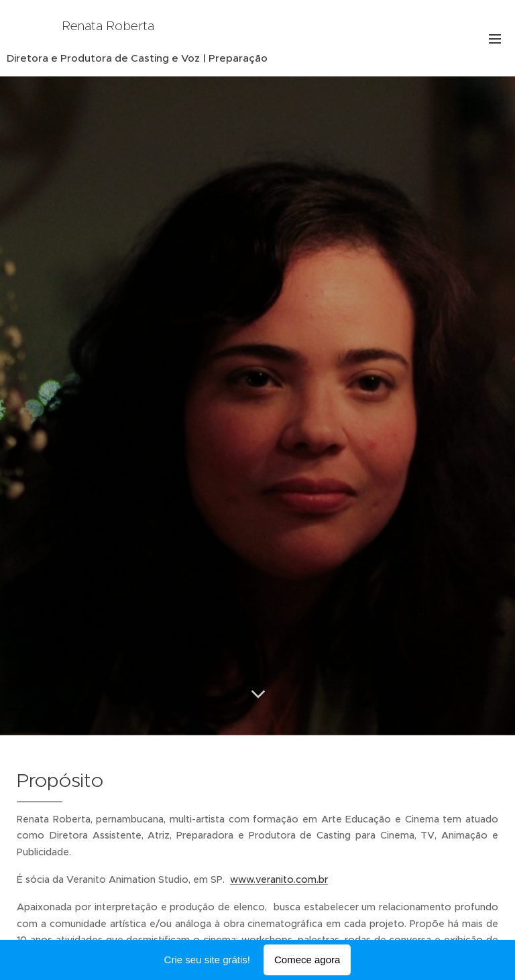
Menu (495, 39)
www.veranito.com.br (279, 879)
